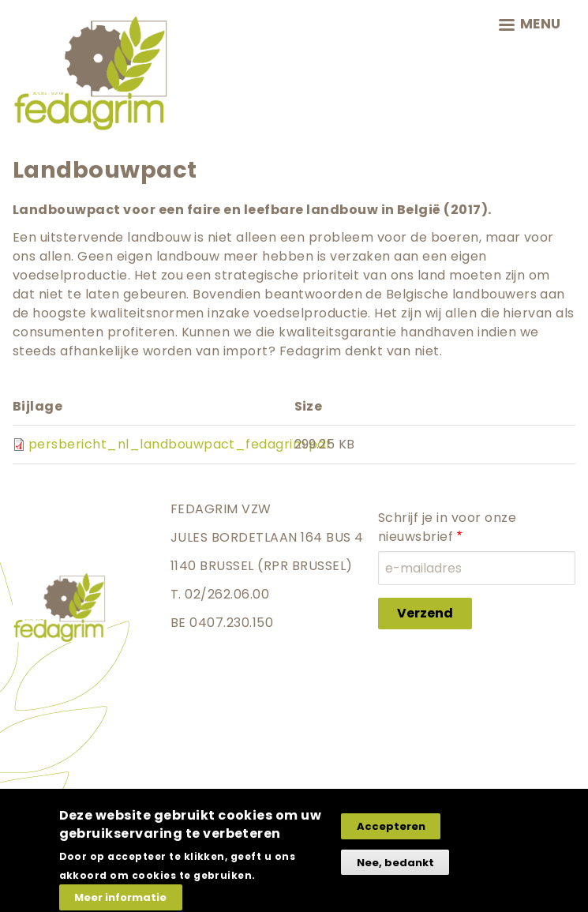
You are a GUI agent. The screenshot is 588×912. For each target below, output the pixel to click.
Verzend (425, 613)
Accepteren (391, 833)
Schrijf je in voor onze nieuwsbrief (447, 527)
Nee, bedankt (395, 870)
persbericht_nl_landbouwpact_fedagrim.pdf (180, 444)
